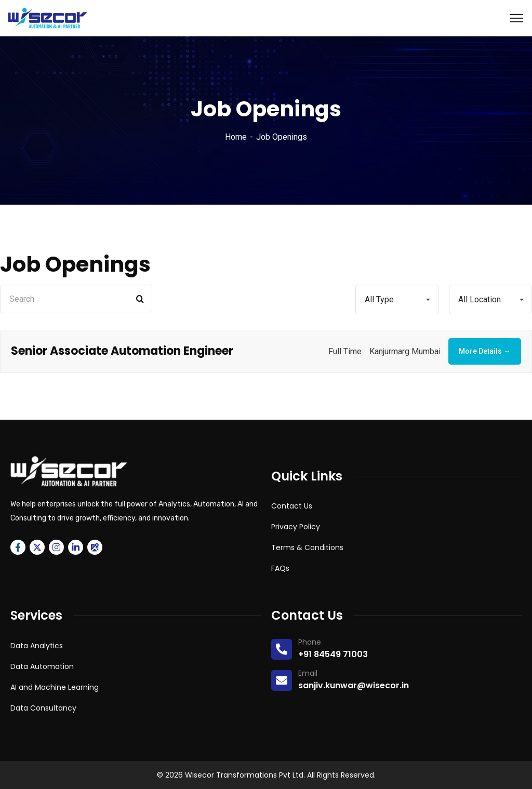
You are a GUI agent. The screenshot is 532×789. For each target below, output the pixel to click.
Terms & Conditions (307, 547)
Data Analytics (37, 646)
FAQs (280, 568)
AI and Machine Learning (55, 687)
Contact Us (292, 506)
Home (236, 137)
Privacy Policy (296, 527)
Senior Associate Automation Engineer (122, 351)
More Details (485, 351)
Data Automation (42, 666)
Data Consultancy (43, 708)
